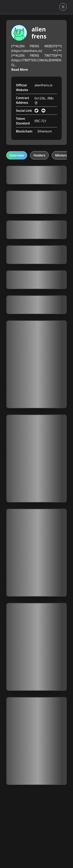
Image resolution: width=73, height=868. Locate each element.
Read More (20, 70)
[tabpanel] (36, 475)
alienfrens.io (44, 85)
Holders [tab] (39, 155)
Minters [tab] (61, 155)
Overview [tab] (17, 155)
